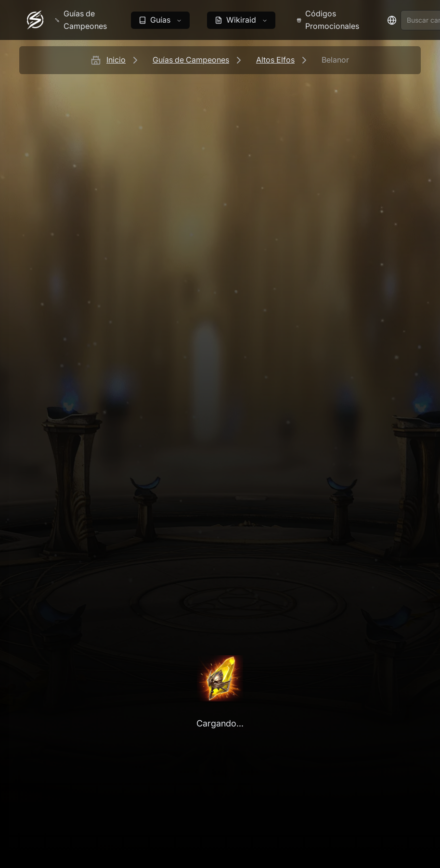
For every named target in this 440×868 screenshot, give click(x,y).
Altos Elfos (275, 60)
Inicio (116, 60)
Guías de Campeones (191, 60)
